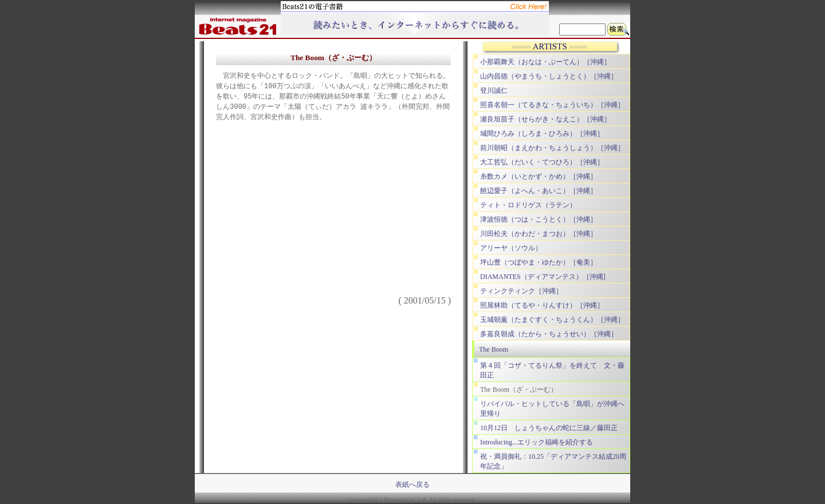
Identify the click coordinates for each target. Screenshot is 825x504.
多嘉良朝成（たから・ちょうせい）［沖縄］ (549, 334)
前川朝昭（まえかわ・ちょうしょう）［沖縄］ (552, 148)
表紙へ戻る (412, 485)
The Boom (494, 349)
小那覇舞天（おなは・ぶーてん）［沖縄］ (545, 62)
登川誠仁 (494, 90)
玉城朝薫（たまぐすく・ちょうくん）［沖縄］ (552, 320)
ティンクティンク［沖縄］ (521, 291)
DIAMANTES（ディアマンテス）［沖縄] (543, 277)
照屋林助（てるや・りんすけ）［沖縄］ (542, 305)
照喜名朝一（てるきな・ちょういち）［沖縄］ (552, 105)
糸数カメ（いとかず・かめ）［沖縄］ (539, 176)
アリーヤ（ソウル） (511, 248)
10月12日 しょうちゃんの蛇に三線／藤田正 (549, 428)
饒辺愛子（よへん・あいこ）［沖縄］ (539, 191)
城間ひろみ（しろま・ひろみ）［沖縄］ (542, 133)
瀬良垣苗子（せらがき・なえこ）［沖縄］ (545, 119)
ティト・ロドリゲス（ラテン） (528, 205)
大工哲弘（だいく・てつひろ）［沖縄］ (542, 162)
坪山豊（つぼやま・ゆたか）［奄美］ (539, 262)
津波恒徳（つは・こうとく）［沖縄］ (539, 219)
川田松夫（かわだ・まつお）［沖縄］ (539, 234)
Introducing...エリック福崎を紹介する (537, 442)
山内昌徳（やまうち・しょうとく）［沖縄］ (549, 76)
